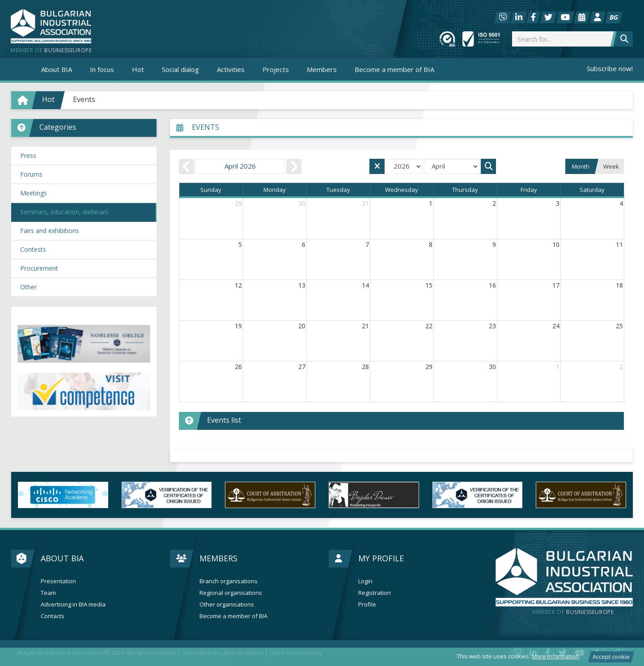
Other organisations (227, 604)
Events (84, 99)
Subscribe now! (610, 68)
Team (48, 593)
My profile (381, 558)
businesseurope (573, 612)
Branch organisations (229, 581)
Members (218, 558)
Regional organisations (231, 593)
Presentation (58, 581)
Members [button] (322, 69)
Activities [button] (231, 69)
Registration (375, 593)
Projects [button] (276, 69)
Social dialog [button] (180, 69)
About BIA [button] (57, 69)
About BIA (62, 558)
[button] (84, 128)
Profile (367, 604)
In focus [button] (102, 69)
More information (555, 656)
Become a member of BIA (394, 69)
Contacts (53, 616)
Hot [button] (138, 69)
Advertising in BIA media (73, 604)
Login (365, 581)
